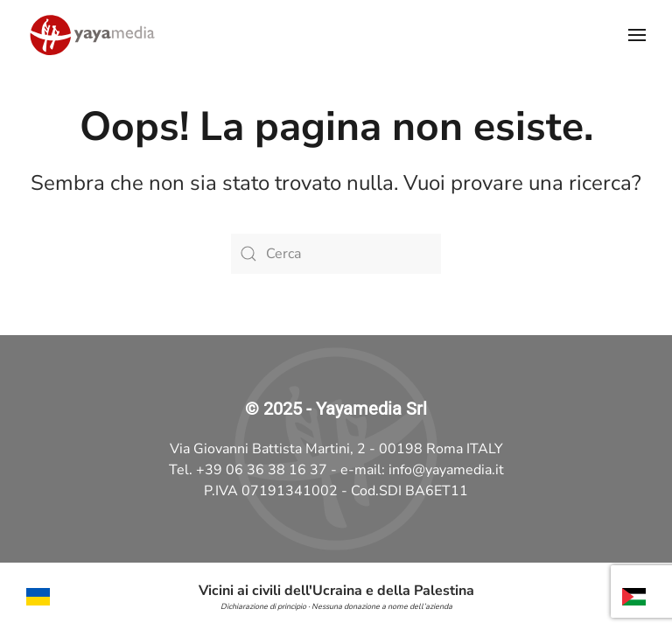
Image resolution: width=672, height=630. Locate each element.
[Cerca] (336, 254)
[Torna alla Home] (92, 35)
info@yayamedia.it (446, 470)
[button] (637, 35)
